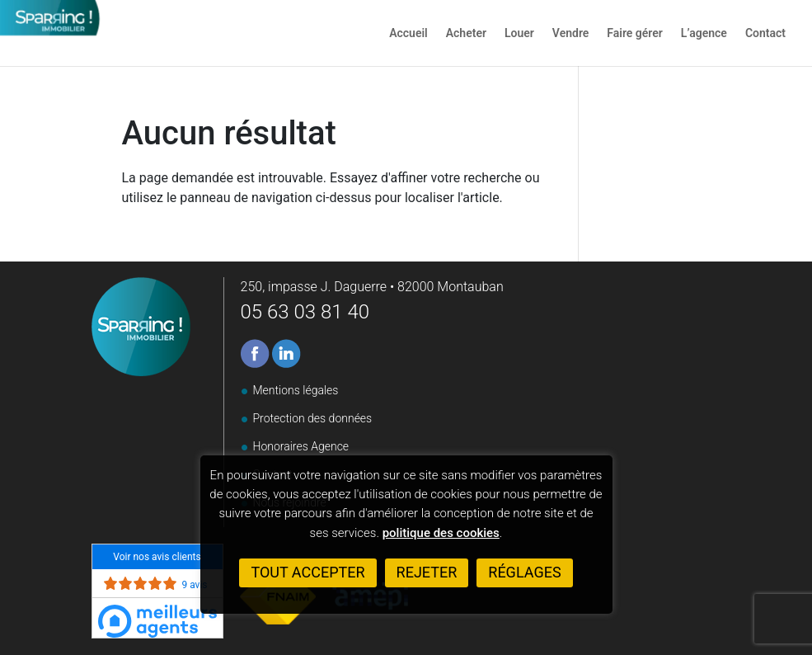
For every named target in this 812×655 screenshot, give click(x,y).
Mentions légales (296, 390)
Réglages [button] (524, 572)
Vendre (570, 33)
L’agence (704, 33)
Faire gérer (635, 33)
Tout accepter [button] (307, 572)
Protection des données (313, 418)
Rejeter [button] (427, 572)
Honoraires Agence (301, 446)
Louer (519, 33)
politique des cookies (441, 533)
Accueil (408, 33)
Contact (765, 33)
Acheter (466, 33)
